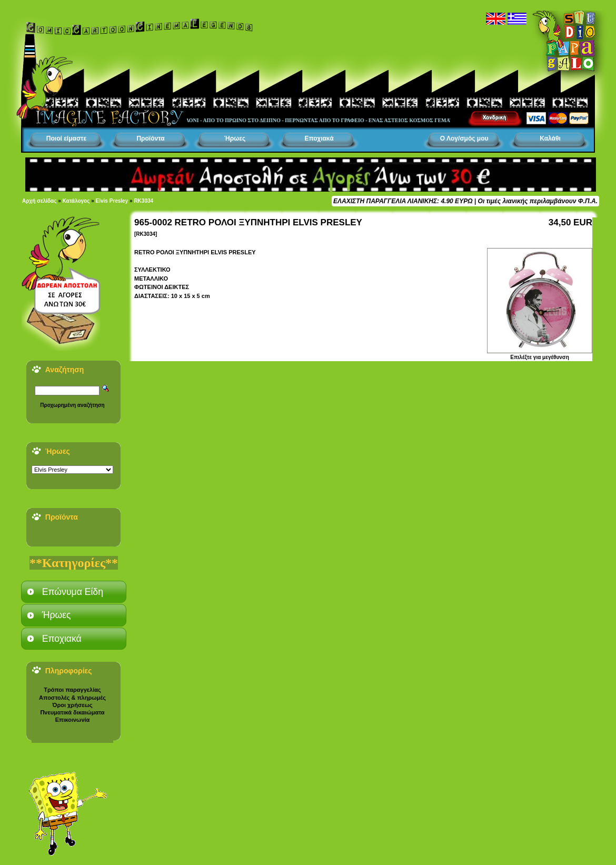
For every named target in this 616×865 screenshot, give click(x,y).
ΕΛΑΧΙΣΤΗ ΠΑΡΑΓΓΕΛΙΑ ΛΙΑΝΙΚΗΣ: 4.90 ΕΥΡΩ (403, 201)
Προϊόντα (150, 138)
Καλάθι (550, 138)
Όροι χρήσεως (72, 705)
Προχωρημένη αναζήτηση (72, 405)
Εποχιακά (319, 138)
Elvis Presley (112, 201)
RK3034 (143, 201)
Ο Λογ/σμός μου (464, 138)
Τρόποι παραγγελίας (72, 690)
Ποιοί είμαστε (66, 138)
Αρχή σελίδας (39, 201)
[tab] (74, 592)
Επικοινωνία (73, 720)
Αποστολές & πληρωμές (72, 698)
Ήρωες (235, 138)
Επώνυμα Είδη (73, 592)
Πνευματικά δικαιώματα (72, 712)
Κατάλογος (76, 201)
